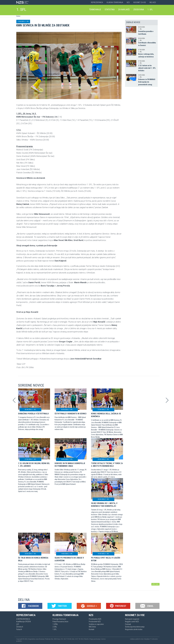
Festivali (128, 624)
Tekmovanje (95, 9)
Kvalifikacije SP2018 (23, 622)
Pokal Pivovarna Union (60, 622)
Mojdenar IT (148, 639)
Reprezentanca (97, 2)
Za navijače (124, 9)
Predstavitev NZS (95, 619)
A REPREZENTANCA (23, 619)
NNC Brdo (92, 627)
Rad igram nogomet (132, 619)
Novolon (155, 639)
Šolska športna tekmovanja (135, 627)
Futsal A (19, 629)
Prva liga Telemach (59, 619)
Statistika (110, 9)
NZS (128, 2)
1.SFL (55, 629)
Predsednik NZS (95, 622)
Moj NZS (153, 2)
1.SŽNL (55, 624)
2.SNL (55, 627)
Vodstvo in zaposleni (96, 624)
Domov (18, 16)
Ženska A (20, 627)
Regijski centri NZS (132, 622)
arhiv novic (155, 584)
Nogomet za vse (140, 2)
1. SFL (21, 9)
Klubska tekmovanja (115, 2)
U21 (18, 624)
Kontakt (92, 629)
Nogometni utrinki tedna (134, 629)
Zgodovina (139, 9)
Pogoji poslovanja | (95, 639)
